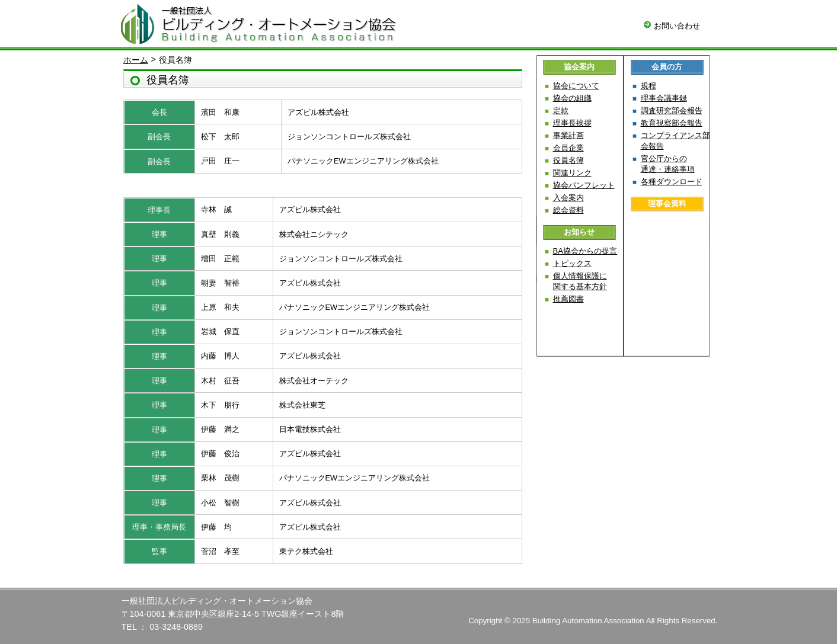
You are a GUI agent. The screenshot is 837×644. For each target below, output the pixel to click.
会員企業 (568, 148)
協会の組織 (572, 98)
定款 (561, 110)
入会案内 (568, 198)
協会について (576, 86)
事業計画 (568, 135)
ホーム (136, 60)
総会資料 (568, 210)
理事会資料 (667, 204)
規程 (648, 86)
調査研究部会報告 (672, 110)
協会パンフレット (584, 185)
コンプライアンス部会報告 (675, 141)
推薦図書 (568, 299)
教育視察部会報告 (672, 123)
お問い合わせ (672, 26)
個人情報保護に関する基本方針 (580, 281)
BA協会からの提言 (585, 251)
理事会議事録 (664, 98)
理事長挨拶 (572, 123)
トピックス (572, 263)
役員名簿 (568, 160)
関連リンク (572, 173)
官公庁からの (668, 164)
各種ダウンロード (672, 182)
